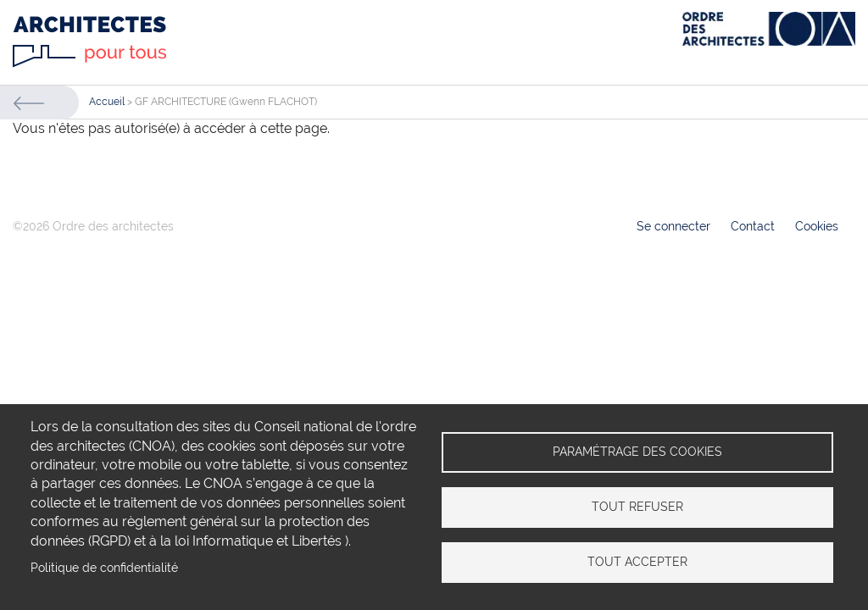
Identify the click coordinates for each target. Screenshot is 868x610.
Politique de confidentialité (104, 568)
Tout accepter (637, 562)
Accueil (107, 102)
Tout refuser (637, 507)
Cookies (817, 226)
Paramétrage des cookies (637, 452)
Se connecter (673, 226)
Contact (753, 226)
